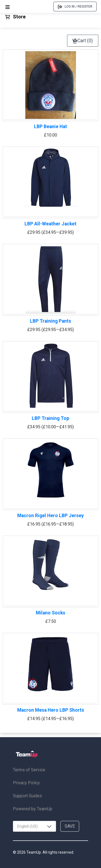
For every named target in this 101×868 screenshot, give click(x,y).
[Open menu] (8, 7)
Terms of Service (29, 770)
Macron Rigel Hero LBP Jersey (50, 516)
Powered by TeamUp (33, 809)
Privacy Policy (26, 783)
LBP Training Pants (50, 321)
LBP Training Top (50, 418)
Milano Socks (50, 613)
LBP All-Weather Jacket (50, 224)
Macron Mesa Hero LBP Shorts (51, 710)
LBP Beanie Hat (50, 127)
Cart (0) (83, 41)
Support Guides (27, 796)
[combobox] (34, 826)
